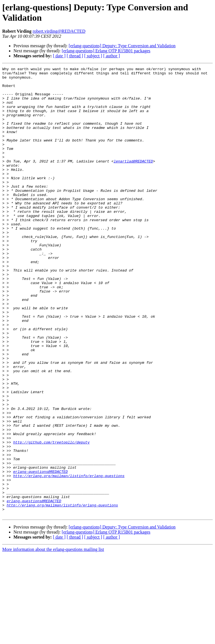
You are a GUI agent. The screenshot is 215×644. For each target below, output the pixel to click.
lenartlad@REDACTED (133, 180)
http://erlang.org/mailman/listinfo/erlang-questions (69, 558)
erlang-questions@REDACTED (40, 553)
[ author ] (112, 56)
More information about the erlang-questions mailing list (53, 639)
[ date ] (59, 56)
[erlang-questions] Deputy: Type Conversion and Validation (122, 46)
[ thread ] (75, 56)
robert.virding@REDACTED (59, 31)
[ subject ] (93, 56)
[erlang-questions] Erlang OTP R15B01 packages (106, 51)
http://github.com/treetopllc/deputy (51, 518)
